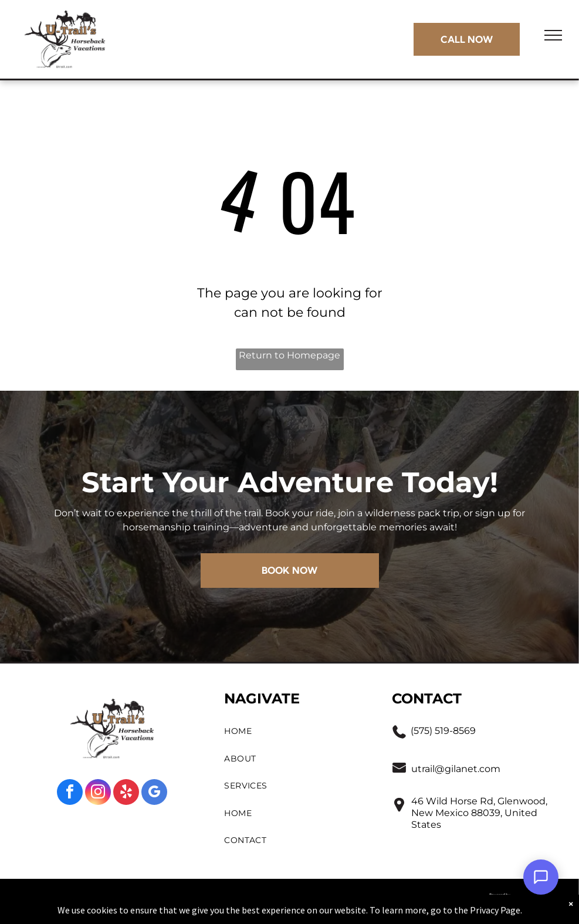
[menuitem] (297, 731)
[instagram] (98, 793)
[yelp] (126, 793)
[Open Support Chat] (541, 877)
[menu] (553, 35)
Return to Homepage (289, 355)
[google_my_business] (154, 793)
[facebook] (70, 793)
